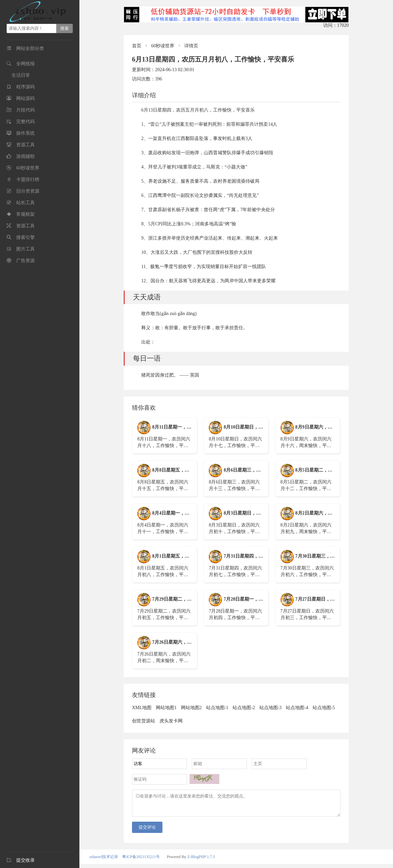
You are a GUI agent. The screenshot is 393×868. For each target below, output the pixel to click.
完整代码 (25, 122)
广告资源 (25, 261)
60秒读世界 (28, 168)
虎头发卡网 (171, 721)
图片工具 (25, 249)
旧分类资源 (28, 191)
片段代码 (25, 110)
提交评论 (147, 831)
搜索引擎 (25, 237)
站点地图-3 (271, 708)
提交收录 (21, 860)
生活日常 (21, 75)
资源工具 (25, 145)
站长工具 (25, 203)
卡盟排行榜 (28, 180)
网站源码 (25, 98)
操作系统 (25, 133)
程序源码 (25, 87)
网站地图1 (166, 708)
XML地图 (142, 708)
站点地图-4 (297, 708)
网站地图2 (191, 708)
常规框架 (25, 214)
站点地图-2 (244, 708)
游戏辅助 (25, 156)
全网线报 (25, 64)
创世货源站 (144, 721)
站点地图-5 (324, 708)
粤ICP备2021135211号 (141, 861)
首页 (137, 46)
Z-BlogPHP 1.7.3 (201, 861)
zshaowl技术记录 (104, 861)
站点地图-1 (217, 708)
